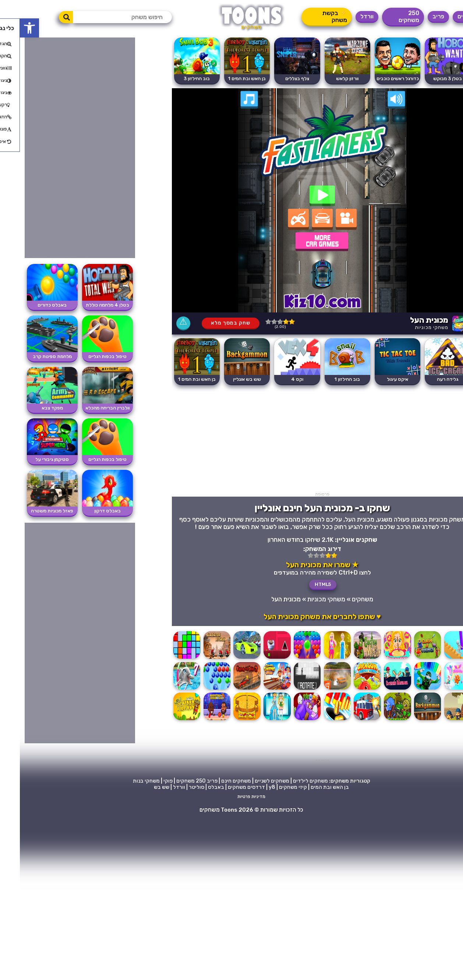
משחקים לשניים (252, 781)
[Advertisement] (303, 440)
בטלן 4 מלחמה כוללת (88, 305)
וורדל (347, 16)
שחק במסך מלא (211, 323)
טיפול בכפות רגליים (88, 356)
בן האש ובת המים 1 (227, 78)
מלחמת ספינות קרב (32, 356)
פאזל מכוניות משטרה (32, 511)
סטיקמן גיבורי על (32, 459)
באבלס (196, 787)
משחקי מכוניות (412, 327)
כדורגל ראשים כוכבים (378, 78)
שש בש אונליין (227, 379)
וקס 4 (277, 379)
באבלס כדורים (32, 305)
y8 (252, 787)
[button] (10, 28)
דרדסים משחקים (227, 787)
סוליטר (177, 787)
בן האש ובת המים (310, 787)
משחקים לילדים (291, 781)
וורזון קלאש (327, 78)
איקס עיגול (378, 379)
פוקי (148, 781)
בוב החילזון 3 (177, 78)
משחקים (448, 16)
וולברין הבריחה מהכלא (88, 408)
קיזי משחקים (273, 787)
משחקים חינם (216, 781)
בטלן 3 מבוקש (428, 78)
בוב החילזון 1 (327, 379)
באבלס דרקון (88, 511)
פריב (418, 16)
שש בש (142, 787)
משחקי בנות (126, 781)
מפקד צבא (32, 408)
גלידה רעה (428, 379)
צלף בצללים (277, 78)
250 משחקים (389, 17)
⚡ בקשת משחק (315, 17)
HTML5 (303, 584)
